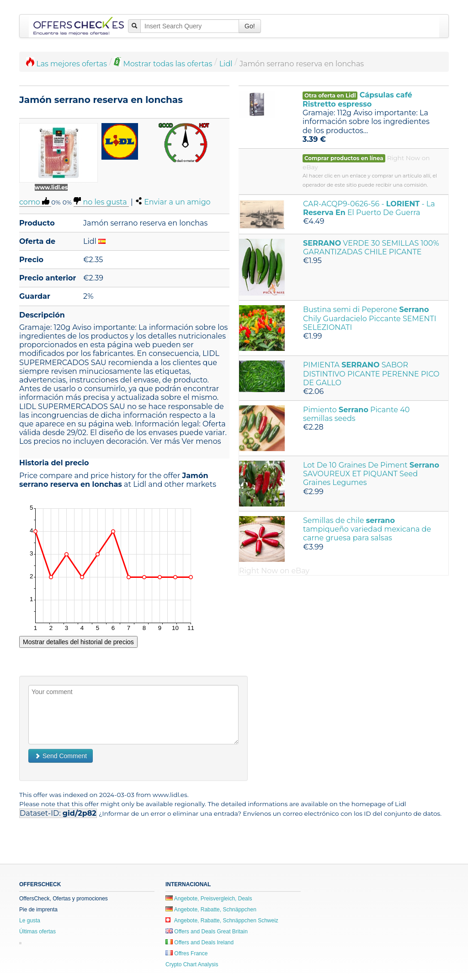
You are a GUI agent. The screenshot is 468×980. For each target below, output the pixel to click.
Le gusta (30, 921)
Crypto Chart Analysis (192, 964)
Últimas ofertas (37, 932)
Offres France (186, 953)
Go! (250, 26)
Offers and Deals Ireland (199, 942)
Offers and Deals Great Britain (207, 932)
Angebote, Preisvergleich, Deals (209, 899)
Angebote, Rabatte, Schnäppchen (211, 910)
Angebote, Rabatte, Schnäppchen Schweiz (222, 921)
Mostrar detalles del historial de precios (78, 642)
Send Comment (61, 756)
